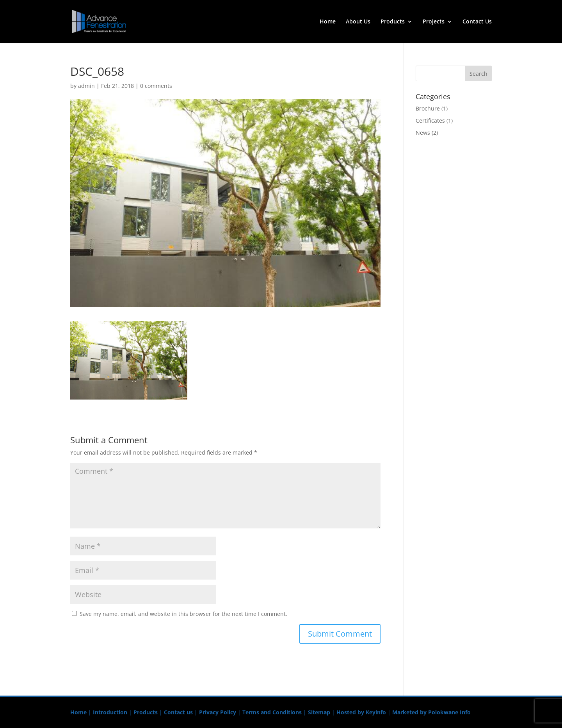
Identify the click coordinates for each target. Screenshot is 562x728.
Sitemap (319, 712)
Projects (434, 22)
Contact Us (477, 22)
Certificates (430, 120)
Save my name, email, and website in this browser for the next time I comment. (183, 614)
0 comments (156, 86)
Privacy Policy (218, 712)
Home (328, 22)
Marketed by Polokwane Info (431, 712)
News (423, 133)
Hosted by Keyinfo (361, 712)
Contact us (178, 712)
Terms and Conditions (272, 712)
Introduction (110, 712)
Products (393, 22)
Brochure (428, 108)
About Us (358, 22)
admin (86, 86)
